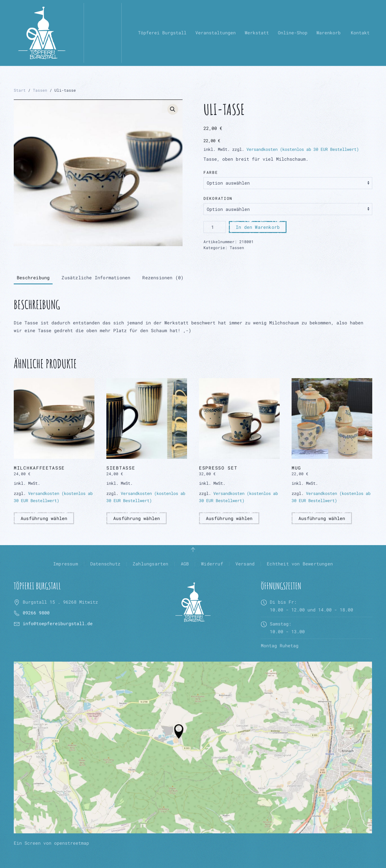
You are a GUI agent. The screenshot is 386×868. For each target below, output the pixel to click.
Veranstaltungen (216, 33)
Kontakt (360, 33)
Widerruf (212, 564)
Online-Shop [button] (293, 33)
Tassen (40, 90)
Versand (245, 564)
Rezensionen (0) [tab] (163, 277)
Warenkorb (328, 33)
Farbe (211, 172)
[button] (173, 109)
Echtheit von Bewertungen (300, 564)
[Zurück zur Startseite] (42, 33)
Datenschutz (105, 564)
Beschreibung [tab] (33, 277)
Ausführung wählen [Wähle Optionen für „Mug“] (322, 518)
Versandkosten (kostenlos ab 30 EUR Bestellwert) (303, 149)
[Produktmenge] (215, 227)
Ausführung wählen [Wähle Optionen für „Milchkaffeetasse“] (44, 518)
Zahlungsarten (151, 564)
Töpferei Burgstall (162, 33)
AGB (185, 564)
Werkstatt (257, 33)
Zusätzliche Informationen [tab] (96, 277)
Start (20, 90)
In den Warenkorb (258, 227)
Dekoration (218, 198)
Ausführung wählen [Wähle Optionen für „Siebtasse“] (137, 518)
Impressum (66, 564)
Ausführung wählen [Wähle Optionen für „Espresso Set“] (229, 518)
